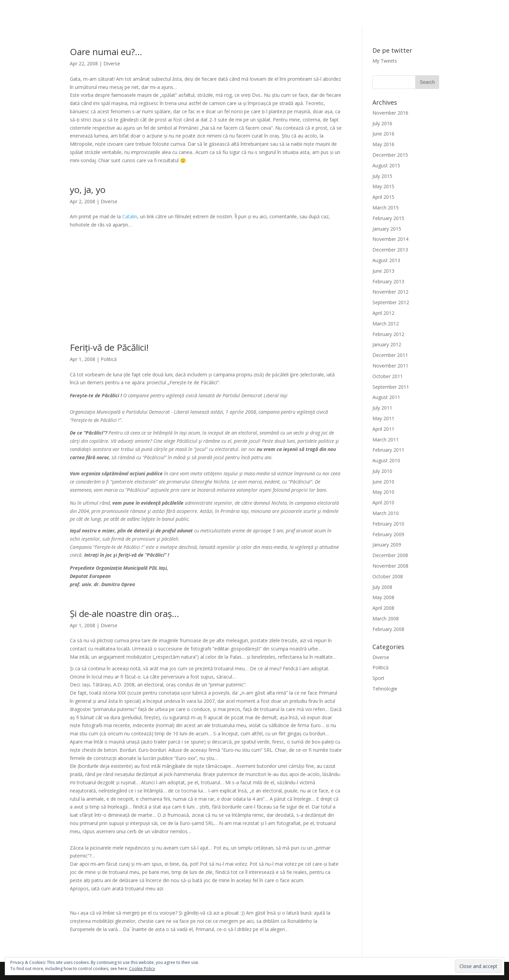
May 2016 (383, 144)
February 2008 (388, 629)
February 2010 (388, 524)
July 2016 (382, 123)
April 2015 (383, 197)
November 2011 (390, 366)
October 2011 (388, 376)
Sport (378, 678)
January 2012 (387, 344)
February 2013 (388, 281)
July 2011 (382, 408)
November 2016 (390, 113)
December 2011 (390, 355)
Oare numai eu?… (106, 52)
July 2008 (382, 587)
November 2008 (390, 566)
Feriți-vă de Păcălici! (109, 347)
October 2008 (388, 576)
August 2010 (386, 460)
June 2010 (383, 482)
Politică (109, 359)
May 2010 (383, 492)
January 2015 (387, 229)
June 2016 (383, 134)
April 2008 (383, 608)
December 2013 (390, 250)
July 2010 (382, 471)
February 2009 (388, 534)
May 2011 (383, 418)
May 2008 (383, 597)
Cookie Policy (142, 969)
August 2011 (386, 397)
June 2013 (383, 271)
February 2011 (388, 450)
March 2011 (386, 440)
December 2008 (390, 555)
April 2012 (383, 313)
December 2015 (390, 155)
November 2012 (390, 292)
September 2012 (391, 302)
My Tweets (385, 61)
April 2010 (383, 502)
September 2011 (391, 387)
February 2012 (388, 334)
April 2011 (383, 429)
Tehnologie (385, 689)
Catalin (130, 216)
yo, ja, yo (88, 190)
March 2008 (386, 618)
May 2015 (383, 186)
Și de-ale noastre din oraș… (124, 614)
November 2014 (390, 239)
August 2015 (386, 165)
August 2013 (386, 260)
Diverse (112, 63)
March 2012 (386, 324)
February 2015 (388, 218)
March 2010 (386, 513)
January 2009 (387, 545)
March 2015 (386, 208)
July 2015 (382, 176)
